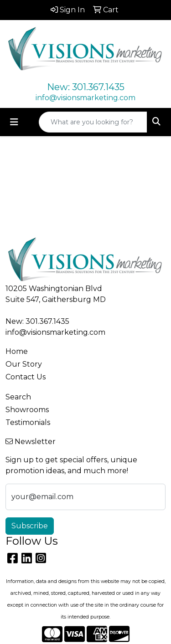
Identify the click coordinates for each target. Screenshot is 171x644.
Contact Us (26, 377)
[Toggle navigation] (14, 122)
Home (17, 351)
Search (18, 397)
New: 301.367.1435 (86, 87)
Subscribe (30, 526)
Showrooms (27, 410)
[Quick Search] (93, 122)
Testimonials (28, 422)
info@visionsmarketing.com (85, 98)
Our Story (24, 364)
